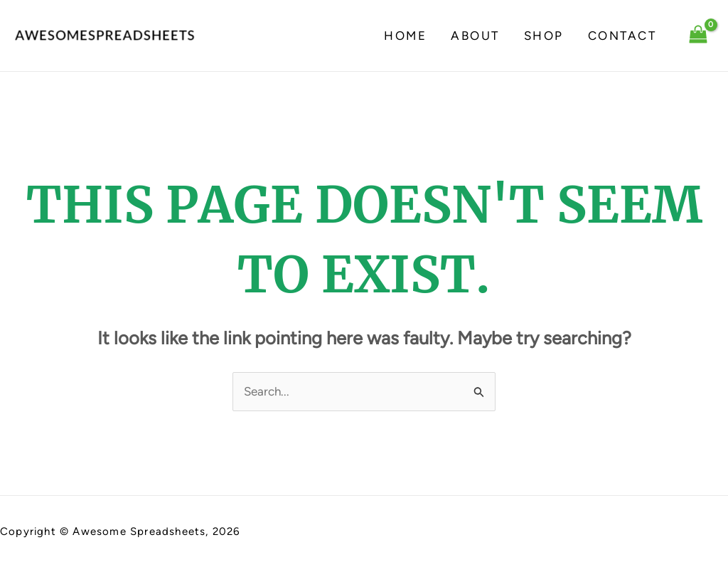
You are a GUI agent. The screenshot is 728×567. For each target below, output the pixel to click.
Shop (544, 36)
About (475, 36)
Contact (622, 36)
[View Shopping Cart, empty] (698, 36)
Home (405, 36)
